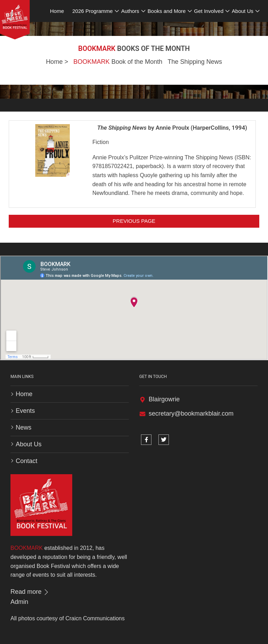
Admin (19, 602)
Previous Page (134, 221)
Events (25, 411)
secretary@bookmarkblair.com (191, 414)
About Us (29, 444)
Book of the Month (118, 62)
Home (54, 62)
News (24, 427)
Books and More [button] (167, 11)
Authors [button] (130, 11)
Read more (30, 592)
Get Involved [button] (209, 11)
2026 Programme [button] (92, 11)
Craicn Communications (95, 618)
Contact (27, 461)
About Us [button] (243, 11)
